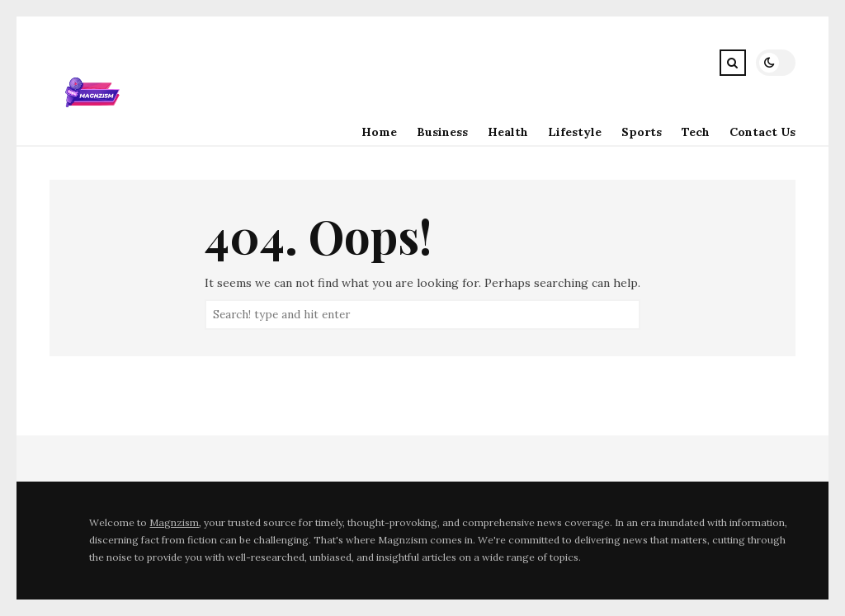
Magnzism (174, 522)
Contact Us (762, 132)
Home (379, 132)
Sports (642, 132)
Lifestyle (575, 132)
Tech (696, 132)
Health (508, 132)
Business (442, 132)
